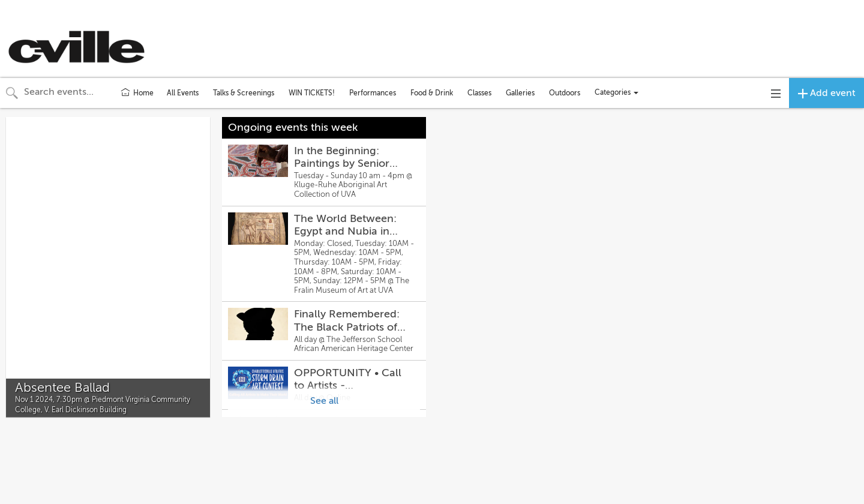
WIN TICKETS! (312, 93)
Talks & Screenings (244, 93)
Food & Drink (432, 93)
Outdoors (565, 93)
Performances (373, 93)
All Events (183, 93)
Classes (479, 93)
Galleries (520, 93)
